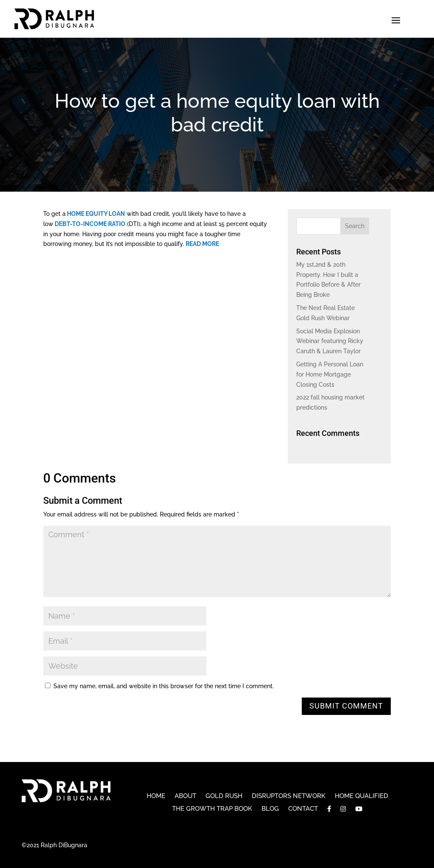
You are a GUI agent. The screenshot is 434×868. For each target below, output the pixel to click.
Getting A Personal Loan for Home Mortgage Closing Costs (330, 374)
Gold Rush (224, 796)
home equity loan (95, 214)
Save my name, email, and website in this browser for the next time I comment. (164, 686)
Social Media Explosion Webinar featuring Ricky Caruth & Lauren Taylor (330, 341)
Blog (270, 809)
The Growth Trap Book (212, 809)
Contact (303, 809)
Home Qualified (362, 796)
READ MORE (202, 244)
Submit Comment (346, 706)
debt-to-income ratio (89, 224)
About (185, 796)
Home (156, 796)
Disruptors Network (289, 796)
